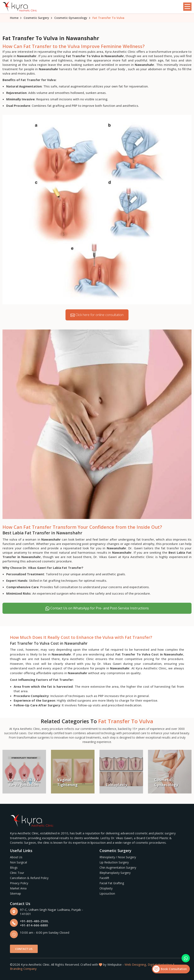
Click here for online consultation (97, 315)
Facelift (104, 878)
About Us (16, 857)
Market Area (18, 888)
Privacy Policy (19, 883)
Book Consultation (170, 969)
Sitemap (15, 893)
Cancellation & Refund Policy (29, 878)
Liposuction (107, 893)
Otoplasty (106, 888)
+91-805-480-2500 (34, 921)
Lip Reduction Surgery (114, 862)
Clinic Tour (17, 873)
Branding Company (23, 969)
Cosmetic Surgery (36, 18)
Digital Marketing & (161, 964)
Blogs (14, 867)
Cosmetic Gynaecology (71, 18)
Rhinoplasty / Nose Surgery (118, 857)
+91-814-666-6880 (34, 925)
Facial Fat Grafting (112, 883)
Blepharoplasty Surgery (115, 873)
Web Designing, (136, 964)
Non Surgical (18, 862)
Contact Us (24, 949)
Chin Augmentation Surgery (118, 867)
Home (14, 18)
